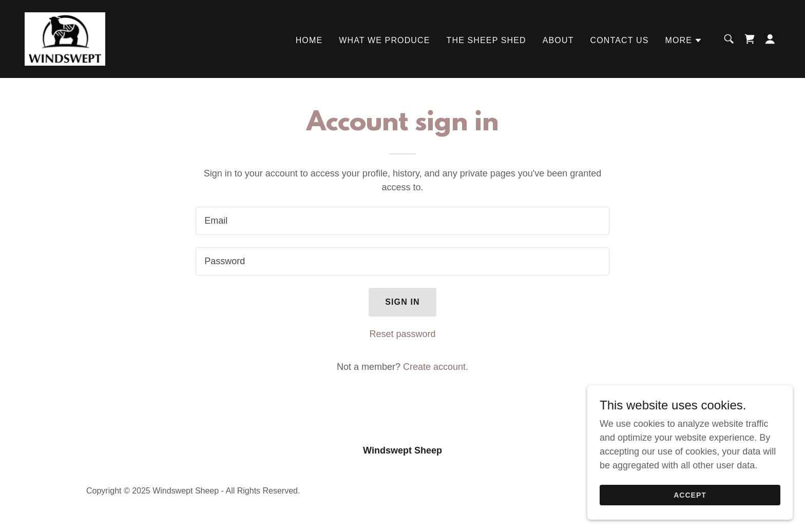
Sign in (402, 302)
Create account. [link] (436, 367)
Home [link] (309, 40)
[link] (65, 38)
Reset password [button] (402, 334)
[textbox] (402, 221)
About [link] (558, 40)
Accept (690, 495)
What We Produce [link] (384, 40)
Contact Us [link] (620, 40)
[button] (684, 41)
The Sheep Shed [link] (486, 40)
